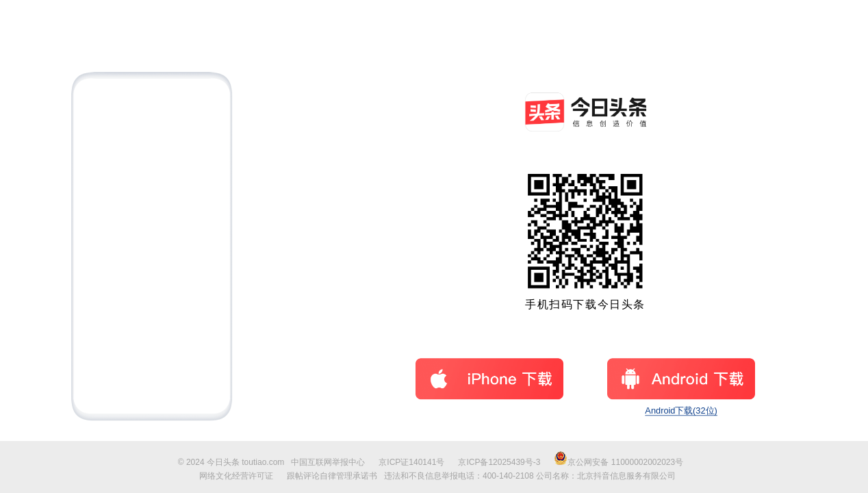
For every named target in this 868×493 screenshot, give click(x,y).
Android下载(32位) (681, 411)
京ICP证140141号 (411, 462)
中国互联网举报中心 (328, 462)
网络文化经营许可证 (236, 476)
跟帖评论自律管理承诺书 (332, 476)
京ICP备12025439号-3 (499, 462)
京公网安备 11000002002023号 (618, 462)
